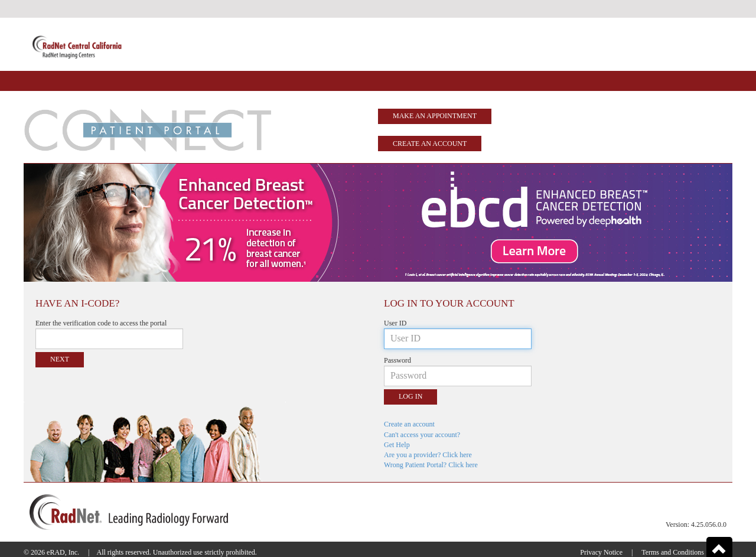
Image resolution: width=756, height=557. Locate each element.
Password (397, 360)
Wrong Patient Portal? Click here (431, 465)
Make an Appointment (435, 116)
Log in (410, 396)
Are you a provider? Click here (428, 455)
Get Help (397, 445)
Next (60, 359)
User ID (395, 323)
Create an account (430, 144)
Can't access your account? (422, 435)
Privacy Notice (601, 552)
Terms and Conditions (673, 552)
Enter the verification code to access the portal (101, 323)
